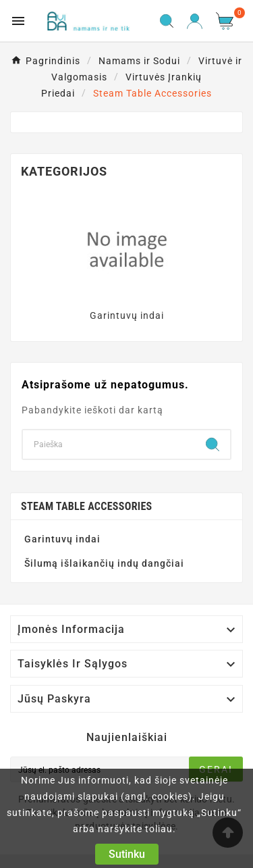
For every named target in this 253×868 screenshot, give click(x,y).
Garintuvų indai (127, 315)
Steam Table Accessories (87, 506)
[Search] (109, 444)
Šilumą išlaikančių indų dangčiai (104, 563)
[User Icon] (195, 21)
